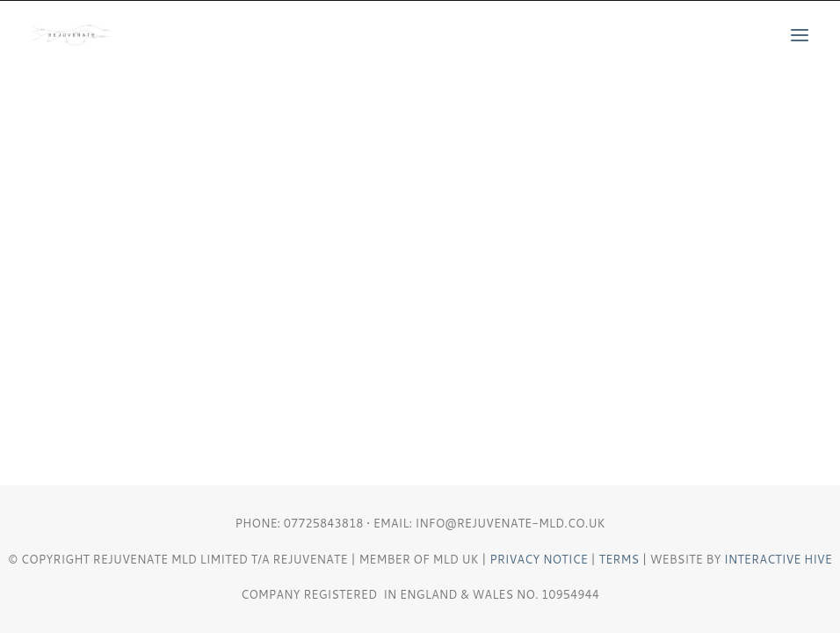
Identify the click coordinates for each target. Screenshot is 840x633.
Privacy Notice (539, 559)
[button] (800, 35)
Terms (619, 559)
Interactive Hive (778, 559)
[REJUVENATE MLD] (71, 35)
